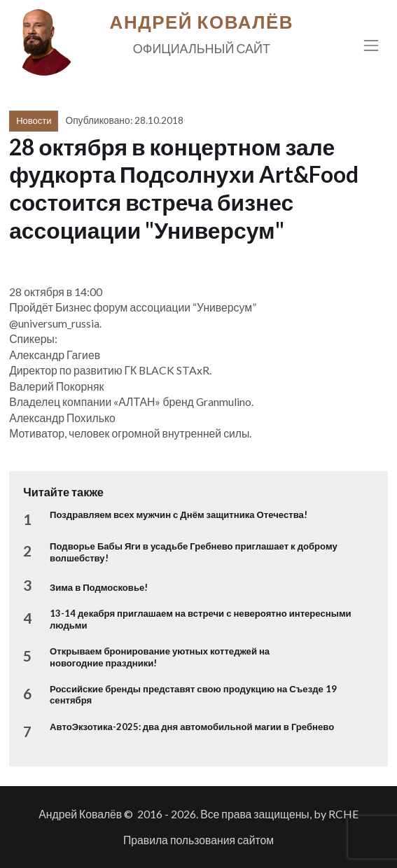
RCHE (343, 814)
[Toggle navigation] (371, 45)
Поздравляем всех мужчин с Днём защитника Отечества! (179, 514)
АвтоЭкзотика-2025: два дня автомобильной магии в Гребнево (192, 727)
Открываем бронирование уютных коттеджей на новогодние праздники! (160, 657)
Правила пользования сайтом (198, 840)
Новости (34, 120)
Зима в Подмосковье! (99, 587)
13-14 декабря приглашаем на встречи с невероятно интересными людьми (201, 619)
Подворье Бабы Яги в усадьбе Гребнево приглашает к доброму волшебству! (194, 552)
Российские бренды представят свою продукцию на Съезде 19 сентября (193, 694)
